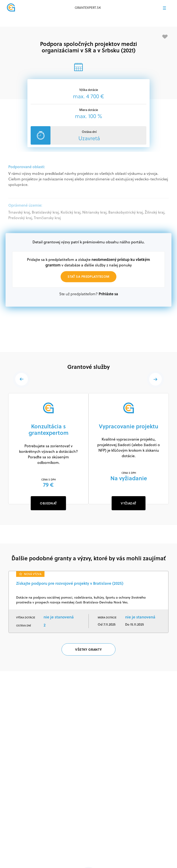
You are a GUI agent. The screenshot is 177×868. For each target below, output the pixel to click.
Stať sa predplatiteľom (88, 276)
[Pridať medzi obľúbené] (165, 37)
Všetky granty (88, 649)
